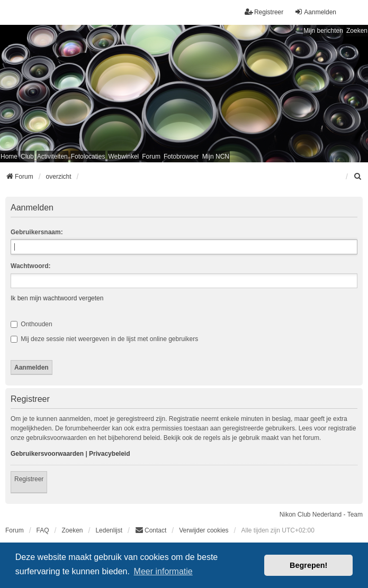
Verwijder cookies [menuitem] (204, 530)
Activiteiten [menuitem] (52, 157)
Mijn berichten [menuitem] (323, 31)
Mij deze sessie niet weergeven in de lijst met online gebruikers (104, 339)
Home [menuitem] (9, 157)
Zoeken (357, 31)
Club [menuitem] (27, 157)
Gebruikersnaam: (37, 232)
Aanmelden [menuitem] (315, 12)
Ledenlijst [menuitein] (109, 530)
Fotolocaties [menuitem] (88, 157)
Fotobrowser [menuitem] (181, 157)
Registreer (29, 479)
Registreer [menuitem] (264, 12)
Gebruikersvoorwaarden (47, 454)
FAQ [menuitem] (43, 530)
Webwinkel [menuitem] (123, 157)
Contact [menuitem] (151, 530)
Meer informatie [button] (163, 571)
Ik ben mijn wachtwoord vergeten (57, 298)
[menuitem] (358, 177)
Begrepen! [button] (308, 565)
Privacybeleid (109, 454)
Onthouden (32, 324)
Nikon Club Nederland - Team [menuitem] (321, 514)
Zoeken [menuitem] (72, 530)
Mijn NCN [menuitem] (216, 157)
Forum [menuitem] (151, 157)
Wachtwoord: (31, 266)
